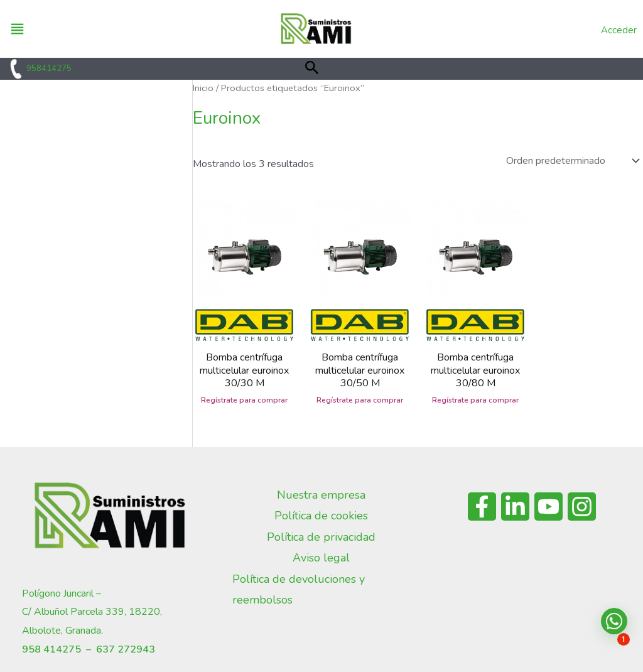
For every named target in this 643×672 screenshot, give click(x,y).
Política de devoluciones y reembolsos (299, 589)
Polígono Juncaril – (62, 593)
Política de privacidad (321, 537)
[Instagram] (582, 507)
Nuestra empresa (321, 495)
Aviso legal (321, 558)
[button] (312, 69)
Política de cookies (321, 516)
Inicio (203, 88)
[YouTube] (548, 507)
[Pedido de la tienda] (572, 161)
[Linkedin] (515, 507)
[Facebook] (482, 507)
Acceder (619, 30)
